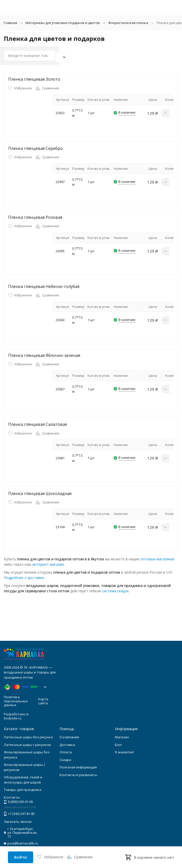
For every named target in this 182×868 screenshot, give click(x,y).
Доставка (67, 745)
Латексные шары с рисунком (27, 745)
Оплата (66, 752)
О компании (69, 737)
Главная (10, 23)
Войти (21, 857)
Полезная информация (78, 767)
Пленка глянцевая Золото (34, 79)
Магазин (122, 737)
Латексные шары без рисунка (28, 737)
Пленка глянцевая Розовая (35, 217)
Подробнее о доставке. (24, 578)
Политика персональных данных (16, 701)
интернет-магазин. (49, 564)
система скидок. (116, 591)
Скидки (65, 760)
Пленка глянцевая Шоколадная (40, 493)
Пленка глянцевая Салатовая (38, 424)
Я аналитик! (124, 752)
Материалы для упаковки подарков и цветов (63, 23)
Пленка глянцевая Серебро (35, 148)
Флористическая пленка (128, 23)
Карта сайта (43, 701)
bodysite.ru (13, 718)
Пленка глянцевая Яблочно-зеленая (44, 355)
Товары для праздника (23, 790)
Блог (118, 745)
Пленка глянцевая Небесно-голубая (44, 286)
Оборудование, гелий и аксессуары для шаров (23, 780)
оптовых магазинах (157, 559)
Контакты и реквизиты (78, 775)
